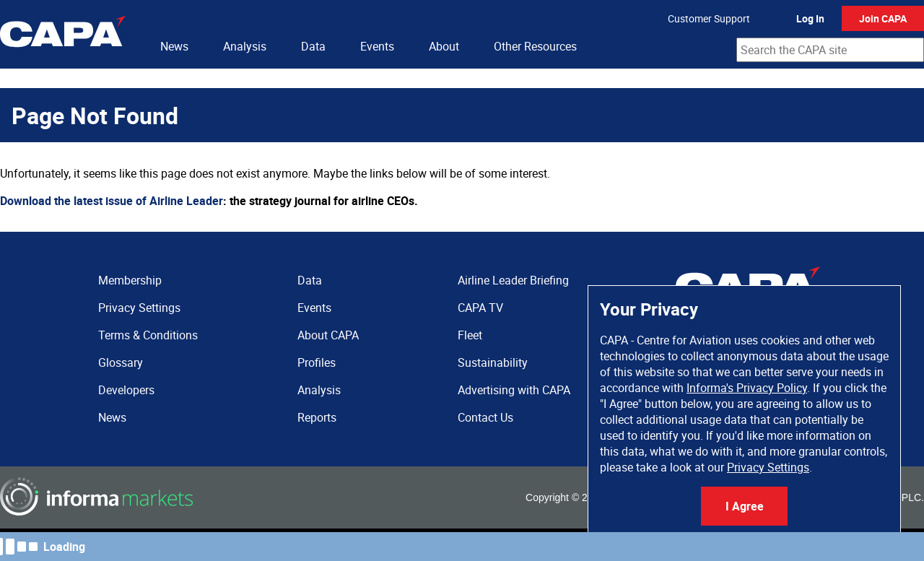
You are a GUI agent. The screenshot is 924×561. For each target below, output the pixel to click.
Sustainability (493, 362)
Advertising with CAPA (514, 390)
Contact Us (485, 417)
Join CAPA (883, 18)
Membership (130, 280)
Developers (126, 390)
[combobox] (830, 50)
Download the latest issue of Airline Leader (112, 201)
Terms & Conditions (148, 335)
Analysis (245, 46)
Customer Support (709, 18)
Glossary (121, 362)
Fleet (470, 335)
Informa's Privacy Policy (747, 388)
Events (377, 46)
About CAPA (328, 335)
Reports (317, 417)
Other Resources (535, 46)
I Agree (745, 506)
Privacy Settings (768, 467)
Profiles (317, 362)
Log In (810, 18)
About (444, 46)
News (174, 46)
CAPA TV (480, 308)
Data (313, 46)
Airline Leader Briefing (513, 280)
